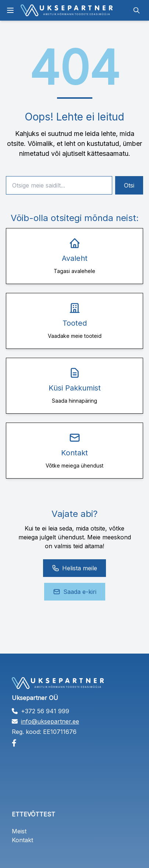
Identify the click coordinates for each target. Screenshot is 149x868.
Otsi (129, 185)
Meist (19, 831)
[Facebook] (74, 743)
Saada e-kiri (75, 592)
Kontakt (22, 840)
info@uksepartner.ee (50, 721)
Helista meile (74, 568)
